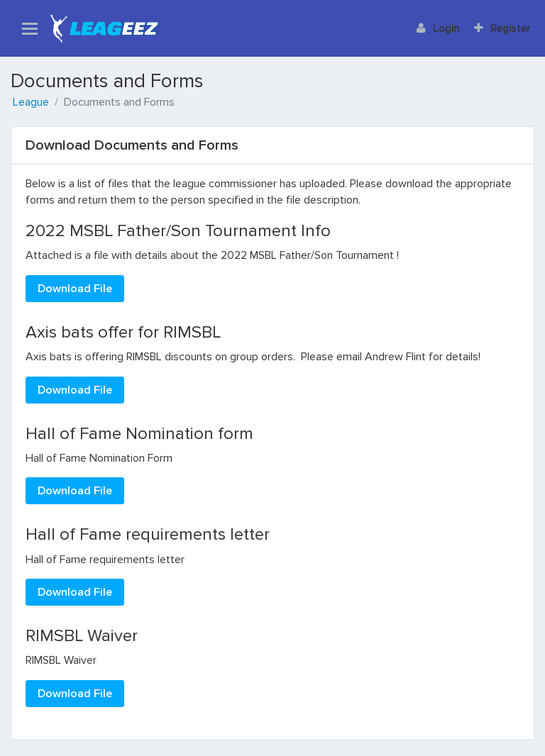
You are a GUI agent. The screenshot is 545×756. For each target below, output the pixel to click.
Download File (75, 289)
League (31, 102)
